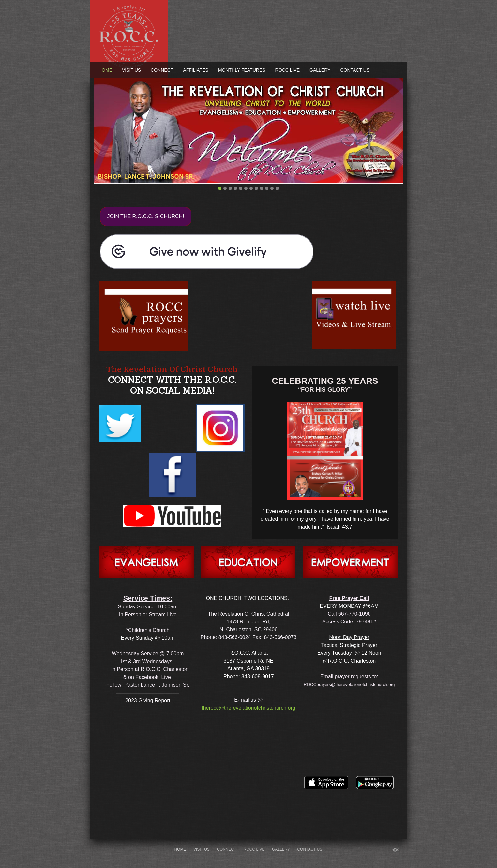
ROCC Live (287, 70)
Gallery (320, 70)
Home (105, 70)
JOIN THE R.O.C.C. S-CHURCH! (146, 216)
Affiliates (196, 70)
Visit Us (131, 70)
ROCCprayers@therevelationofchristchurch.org (349, 685)
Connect (162, 70)
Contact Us (355, 70)
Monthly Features (242, 70)
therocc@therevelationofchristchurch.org (248, 708)
